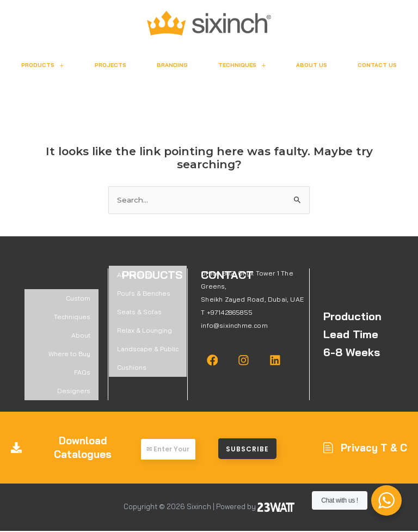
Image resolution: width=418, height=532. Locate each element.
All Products (136, 275)
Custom (78, 298)
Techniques (242, 65)
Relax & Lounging (145, 330)
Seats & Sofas (139, 312)
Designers (74, 391)
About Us (312, 65)
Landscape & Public (148, 349)
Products (43, 65)
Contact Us (377, 65)
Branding (172, 65)
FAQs (82, 372)
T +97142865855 (227, 312)
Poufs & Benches (144, 293)
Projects (110, 65)
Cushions (132, 367)
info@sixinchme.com (234, 325)
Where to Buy (69, 354)
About (81, 335)
